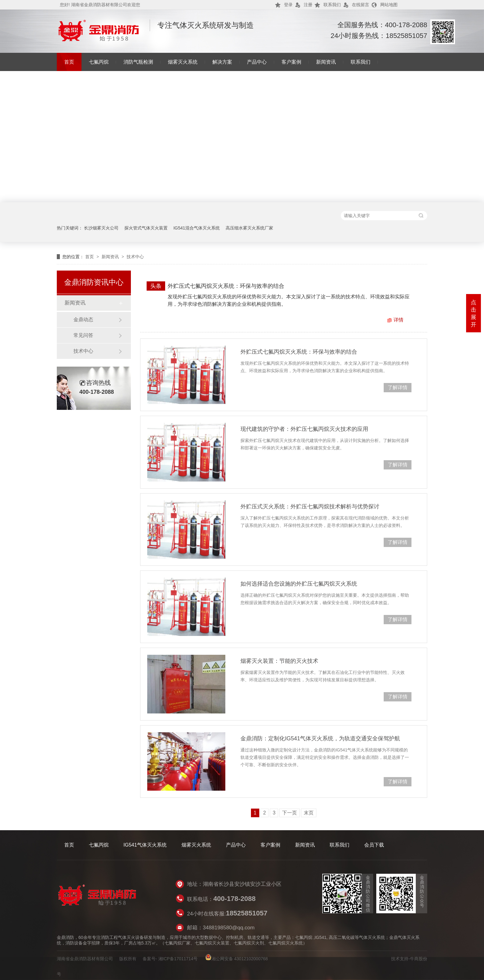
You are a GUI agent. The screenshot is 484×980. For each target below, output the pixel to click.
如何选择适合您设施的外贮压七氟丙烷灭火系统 (299, 584)
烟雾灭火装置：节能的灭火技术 (279, 661)
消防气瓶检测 (138, 62)
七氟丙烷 (99, 62)
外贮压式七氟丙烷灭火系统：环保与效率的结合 (226, 286)
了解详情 (398, 387)
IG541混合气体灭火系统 (197, 228)
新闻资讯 (326, 62)
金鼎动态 (83, 320)
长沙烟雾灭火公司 (101, 228)
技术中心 (135, 257)
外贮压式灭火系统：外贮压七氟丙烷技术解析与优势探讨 (310, 507)
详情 (398, 320)
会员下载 (374, 845)
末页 (309, 813)
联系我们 (332, 5)
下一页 (290, 813)
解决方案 (222, 62)
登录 (288, 5)
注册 (308, 5)
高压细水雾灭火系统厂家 (249, 228)
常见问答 (83, 335)
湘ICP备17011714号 (178, 959)
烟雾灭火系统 (183, 62)
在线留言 (361, 5)
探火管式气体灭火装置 (146, 228)
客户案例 (291, 62)
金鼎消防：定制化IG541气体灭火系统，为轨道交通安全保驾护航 (320, 738)
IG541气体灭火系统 (145, 845)
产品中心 (257, 62)
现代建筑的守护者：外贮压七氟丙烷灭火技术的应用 (304, 429)
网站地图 (389, 5)
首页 (69, 62)
